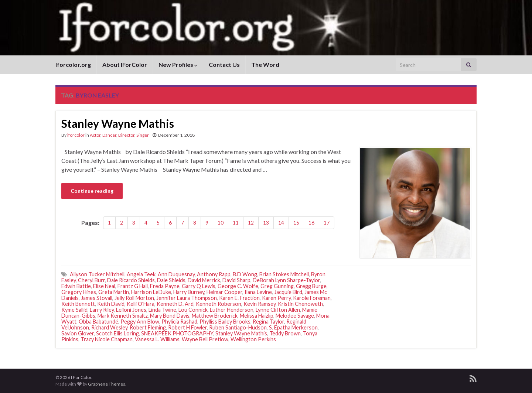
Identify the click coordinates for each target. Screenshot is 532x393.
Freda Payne (165, 286)
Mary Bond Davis (170, 316)
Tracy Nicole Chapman (107, 339)
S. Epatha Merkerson (293, 327)
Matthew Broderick (215, 316)
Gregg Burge (311, 286)
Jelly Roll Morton (134, 298)
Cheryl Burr (91, 280)
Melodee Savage (295, 316)
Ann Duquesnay (176, 274)
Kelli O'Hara (141, 304)
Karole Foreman (312, 298)
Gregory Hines (79, 292)
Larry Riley (102, 310)
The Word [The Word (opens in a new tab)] (265, 64)
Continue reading (92, 191)
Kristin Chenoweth (300, 304)
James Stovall (97, 298)
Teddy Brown (285, 333)
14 (281, 223)
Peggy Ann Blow (140, 322)
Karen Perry (276, 298)
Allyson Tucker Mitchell (97, 274)
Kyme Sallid (74, 310)
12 (251, 223)
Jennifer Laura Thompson (187, 298)
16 (311, 223)
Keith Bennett (78, 304)
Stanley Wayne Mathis (118, 123)
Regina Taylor (268, 322)
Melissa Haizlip (257, 316)
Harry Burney (189, 292)
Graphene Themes (107, 384)
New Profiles (178, 64)
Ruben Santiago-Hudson (238, 327)
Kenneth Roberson (219, 304)
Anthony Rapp (214, 274)
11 (236, 223)
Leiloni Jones (131, 310)
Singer (143, 135)
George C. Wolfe (238, 286)
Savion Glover (78, 333)
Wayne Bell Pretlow (205, 339)
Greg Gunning (277, 286)
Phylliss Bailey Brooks (225, 322)
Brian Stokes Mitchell (284, 274)
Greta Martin (114, 292)
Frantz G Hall (133, 286)
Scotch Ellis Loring (117, 333)
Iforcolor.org (73, 64)
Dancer (109, 135)
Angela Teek (141, 274)
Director (126, 135)
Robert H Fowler (187, 327)
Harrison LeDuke (151, 292)
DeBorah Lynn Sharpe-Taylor (286, 280)
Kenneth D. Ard (175, 304)
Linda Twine (162, 310)
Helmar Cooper (224, 292)
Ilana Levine (258, 292)
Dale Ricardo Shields (131, 280)
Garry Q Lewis (199, 286)
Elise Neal (104, 286)
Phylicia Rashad (179, 322)
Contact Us (224, 64)
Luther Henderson (232, 310)
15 (296, 223)
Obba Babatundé (98, 322)
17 (327, 223)
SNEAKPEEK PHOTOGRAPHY (177, 333)
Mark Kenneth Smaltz (123, 316)
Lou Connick (193, 310)
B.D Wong (245, 274)
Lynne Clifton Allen (278, 310)
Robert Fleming (148, 327)
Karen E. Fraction (239, 298)
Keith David (111, 304)
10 (221, 223)
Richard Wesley (109, 327)
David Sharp (236, 280)
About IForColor (125, 64)
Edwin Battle (76, 286)
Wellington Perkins (253, 339)
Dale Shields (171, 280)
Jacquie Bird (288, 292)
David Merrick (204, 280)
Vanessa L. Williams (157, 339)
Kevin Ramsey (260, 304)
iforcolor (76, 135)
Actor (95, 135)
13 (266, 223)
